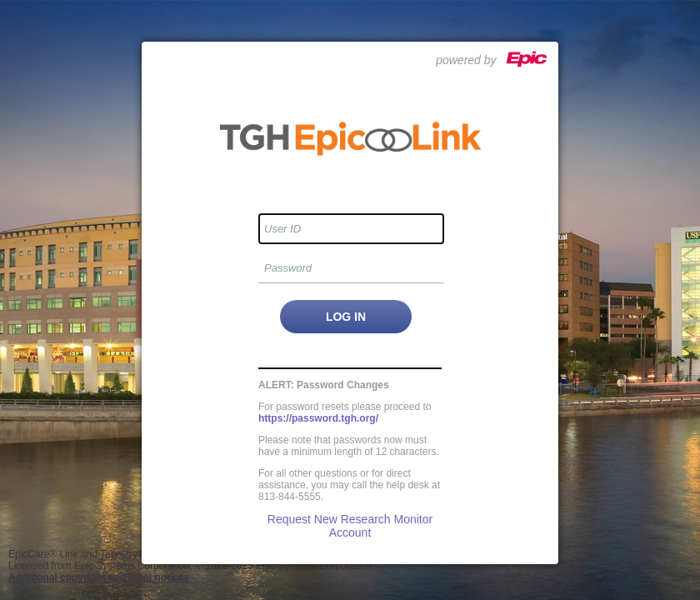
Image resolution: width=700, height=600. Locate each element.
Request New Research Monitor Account (350, 526)
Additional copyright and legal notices (99, 577)
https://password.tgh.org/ (318, 418)
